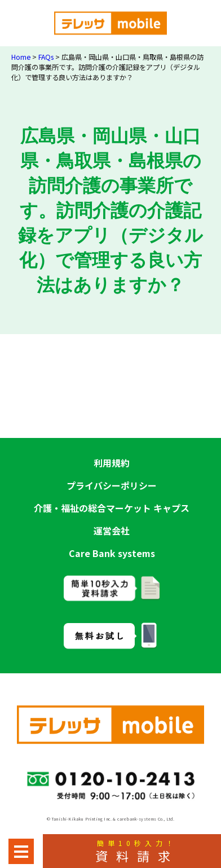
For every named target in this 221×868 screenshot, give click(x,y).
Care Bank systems (112, 553)
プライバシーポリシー (112, 485)
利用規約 (112, 463)
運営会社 (112, 531)
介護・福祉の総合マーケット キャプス (112, 508)
